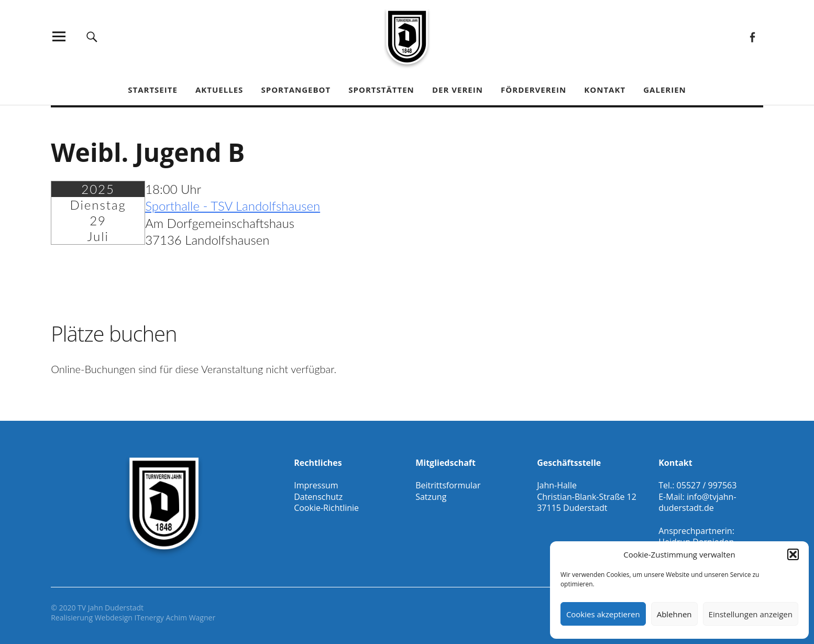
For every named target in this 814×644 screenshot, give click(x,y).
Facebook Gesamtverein (752, 36)
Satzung (431, 497)
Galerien (665, 90)
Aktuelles (219, 90)
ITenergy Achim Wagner (175, 618)
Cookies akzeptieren (603, 614)
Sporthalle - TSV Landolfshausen (233, 206)
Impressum (316, 485)
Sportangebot (296, 90)
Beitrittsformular (448, 485)
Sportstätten (381, 90)
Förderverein (533, 90)
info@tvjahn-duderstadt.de (697, 503)
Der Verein (458, 90)
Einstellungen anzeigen (751, 614)
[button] (793, 554)
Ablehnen (674, 614)
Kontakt (605, 90)
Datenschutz (318, 497)
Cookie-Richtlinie (326, 508)
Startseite (153, 90)
